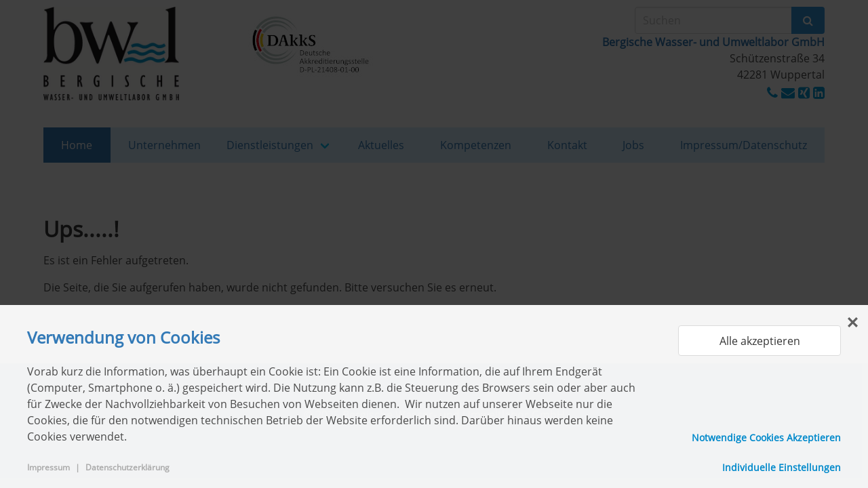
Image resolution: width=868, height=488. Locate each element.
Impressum (48, 467)
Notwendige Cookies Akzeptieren (766, 438)
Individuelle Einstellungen (782, 467)
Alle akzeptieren (760, 341)
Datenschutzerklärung (127, 467)
